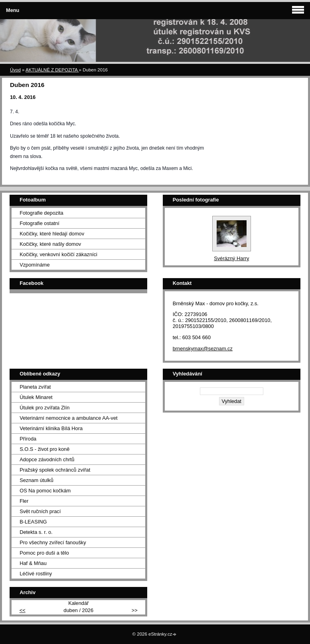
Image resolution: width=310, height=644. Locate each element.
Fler (24, 501)
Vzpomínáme (35, 265)
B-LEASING (33, 522)
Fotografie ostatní (39, 223)
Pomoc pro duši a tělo (44, 553)
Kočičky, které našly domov (50, 244)
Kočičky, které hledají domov (52, 234)
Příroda (28, 439)
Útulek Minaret (36, 397)
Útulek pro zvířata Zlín (44, 408)
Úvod (15, 70)
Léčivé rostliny (36, 574)
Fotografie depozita (41, 213)
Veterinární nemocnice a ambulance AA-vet (68, 418)
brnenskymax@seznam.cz (203, 349)
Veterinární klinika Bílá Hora (51, 428)
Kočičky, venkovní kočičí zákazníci (58, 254)
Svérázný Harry (231, 258)
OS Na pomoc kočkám (45, 491)
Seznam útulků (37, 480)
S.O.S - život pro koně (44, 449)
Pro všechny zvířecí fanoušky (53, 542)
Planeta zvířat (35, 387)
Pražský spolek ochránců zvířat (55, 470)
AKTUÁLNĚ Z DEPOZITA (52, 70)
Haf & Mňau (33, 563)
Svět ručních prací (40, 511)
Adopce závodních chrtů (47, 459)
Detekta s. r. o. (36, 532)
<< (23, 610)
